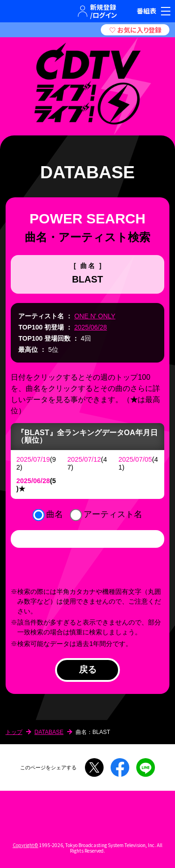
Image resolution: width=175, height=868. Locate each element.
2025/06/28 (91, 327)
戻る (88, 670)
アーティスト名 (113, 514)
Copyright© (25, 845)
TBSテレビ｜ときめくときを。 (17, 11)
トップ (14, 732)
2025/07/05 (135, 459)
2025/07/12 (84, 459)
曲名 (55, 514)
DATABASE (49, 732)
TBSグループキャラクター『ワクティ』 (44, 11)
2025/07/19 (33, 459)
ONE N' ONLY (95, 316)
